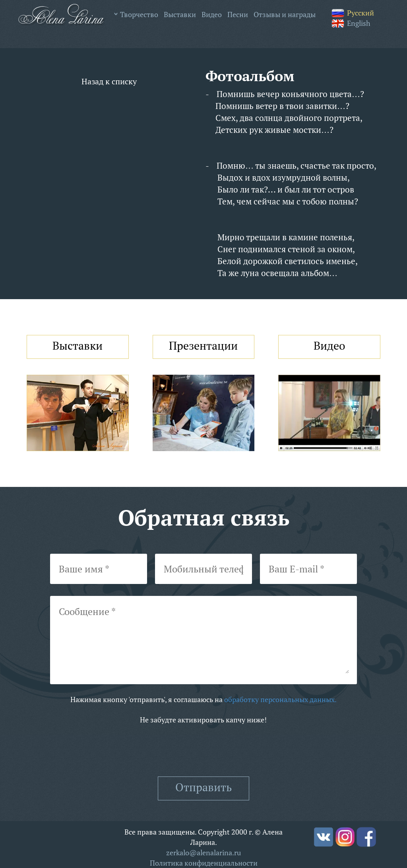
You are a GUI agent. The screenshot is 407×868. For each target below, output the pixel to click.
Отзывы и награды (285, 14)
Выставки (180, 14)
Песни (238, 14)
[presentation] (203, 751)
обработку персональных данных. (280, 699)
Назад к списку (109, 81)
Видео (212, 14)
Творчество (139, 14)
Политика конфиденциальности (204, 863)
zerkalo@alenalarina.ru (203, 852)
